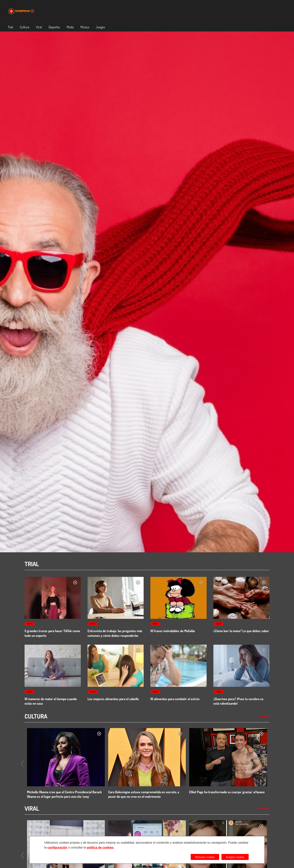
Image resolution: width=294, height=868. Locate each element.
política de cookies (100, 847)
